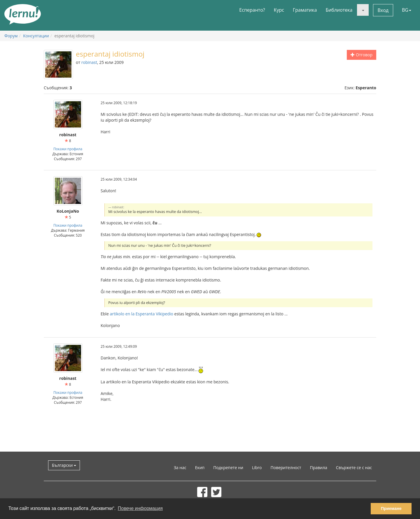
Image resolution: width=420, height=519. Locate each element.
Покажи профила (68, 149)
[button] (363, 10)
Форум (11, 36)
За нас (180, 468)
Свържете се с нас (354, 468)
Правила (319, 468)
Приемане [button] (391, 508)
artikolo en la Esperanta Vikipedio (141, 314)
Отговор (362, 55)
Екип (200, 468)
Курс (279, 10)
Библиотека (339, 10)
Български (64, 465)
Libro (257, 468)
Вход (383, 10)
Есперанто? (252, 10)
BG (407, 10)
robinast (89, 62)
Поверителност (286, 468)
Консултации (36, 36)
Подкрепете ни (228, 468)
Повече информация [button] (140, 508)
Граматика (305, 10)
